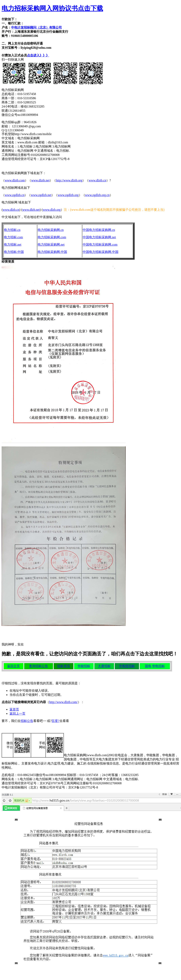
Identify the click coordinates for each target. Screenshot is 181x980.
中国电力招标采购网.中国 (101, 252)
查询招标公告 (38, 666)
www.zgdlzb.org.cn (97, 195)
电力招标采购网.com (52, 237)
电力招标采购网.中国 (52, 252)
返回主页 (13, 666)
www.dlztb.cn (97, 180)
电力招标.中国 (14, 252)
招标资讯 (64, 666)
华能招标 (84, 666)
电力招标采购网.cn (51, 230)
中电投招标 (127, 666)
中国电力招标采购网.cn (99, 230)
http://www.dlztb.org (69, 180)
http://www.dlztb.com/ (63, 702)
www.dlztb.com (15, 180)
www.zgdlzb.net (41, 195)
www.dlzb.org (52, 210)
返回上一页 (17, 714)
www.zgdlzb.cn (15, 195)
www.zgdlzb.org (68, 195)
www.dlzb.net (31, 210)
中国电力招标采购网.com (100, 245)
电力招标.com (13, 237)
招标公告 (27, 721)
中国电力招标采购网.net (99, 237)
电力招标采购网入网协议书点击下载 (52, 8)
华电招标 (158, 666)
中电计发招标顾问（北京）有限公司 (36, 27)
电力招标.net (13, 245)
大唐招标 (104, 666)
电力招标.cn (12, 230)
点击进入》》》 (38, 55)
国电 (148, 666)
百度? (55, 721)
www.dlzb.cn (11, 210)
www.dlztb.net (40, 180)
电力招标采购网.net (51, 245)
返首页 (14, 709)
